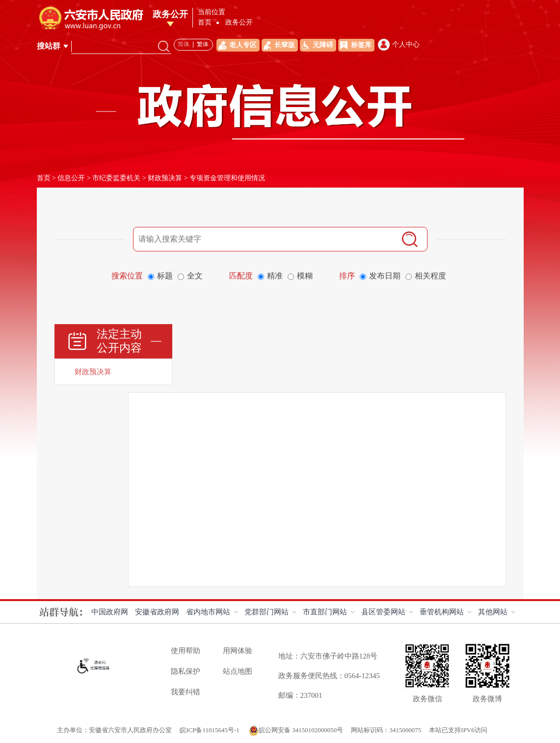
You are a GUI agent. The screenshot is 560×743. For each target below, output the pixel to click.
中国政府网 (110, 612)
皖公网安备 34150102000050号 (296, 730)
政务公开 (291, 24)
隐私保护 (186, 671)
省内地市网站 (208, 612)
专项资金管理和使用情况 (227, 178)
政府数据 (465, 24)
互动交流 (430, 24)
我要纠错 (186, 692)
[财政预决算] (113, 372)
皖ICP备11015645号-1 (210, 730)
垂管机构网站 (442, 612)
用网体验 (238, 651)
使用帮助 (186, 651)
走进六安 (256, 24)
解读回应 (360, 24)
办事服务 (395, 24)
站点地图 (238, 671)
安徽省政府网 (157, 612)
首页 (194, 24)
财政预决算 (165, 178)
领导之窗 (221, 24)
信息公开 (71, 178)
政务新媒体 (504, 24)
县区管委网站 (383, 612)
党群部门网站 (267, 612)
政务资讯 (325, 24)
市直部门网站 (325, 612)
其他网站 (493, 612)
